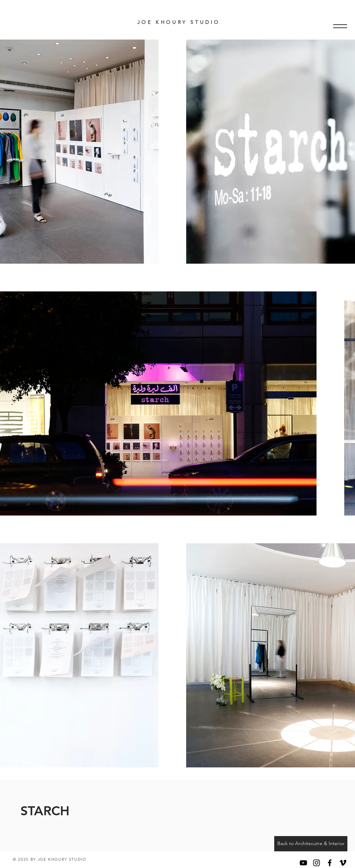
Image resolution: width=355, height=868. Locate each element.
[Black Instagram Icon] (317, 863)
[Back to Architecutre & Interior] (311, 844)
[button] (340, 26)
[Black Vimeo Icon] (343, 863)
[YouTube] (303, 863)
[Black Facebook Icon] (330, 863)
